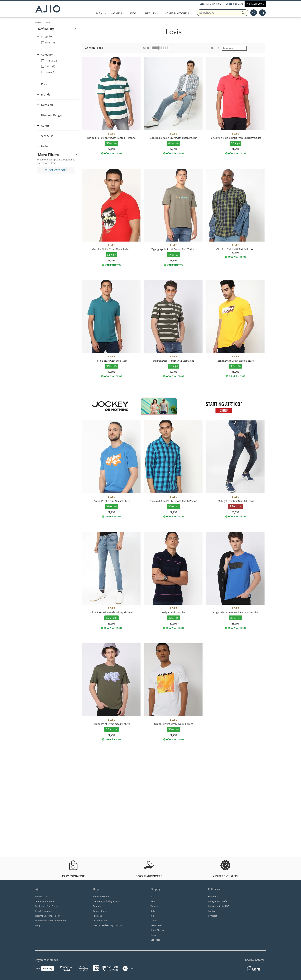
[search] (245, 13)
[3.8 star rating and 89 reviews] (111, 506)
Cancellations (100, 911)
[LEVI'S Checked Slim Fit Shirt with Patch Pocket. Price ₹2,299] (173, 469)
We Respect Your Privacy (47, 906)
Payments (98, 916)
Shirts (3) (50, 66)
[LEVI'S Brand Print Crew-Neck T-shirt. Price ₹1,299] (235, 329)
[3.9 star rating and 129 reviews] (112, 729)
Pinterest (213, 916)
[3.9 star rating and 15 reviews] (111, 366)
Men (153, 901)
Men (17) (50, 42)
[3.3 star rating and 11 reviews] (173, 506)
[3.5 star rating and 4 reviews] (236, 143)
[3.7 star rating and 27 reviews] (235, 618)
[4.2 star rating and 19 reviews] (173, 618)
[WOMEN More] (124, 13)
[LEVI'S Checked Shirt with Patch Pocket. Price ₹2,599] (235, 213)
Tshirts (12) (51, 61)
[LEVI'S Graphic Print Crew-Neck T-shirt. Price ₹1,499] (173, 692)
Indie (153, 916)
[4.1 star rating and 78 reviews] (173, 143)
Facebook (213, 897)
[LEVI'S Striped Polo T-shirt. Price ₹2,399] (173, 581)
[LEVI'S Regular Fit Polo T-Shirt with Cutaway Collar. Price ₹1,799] (235, 106)
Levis (48, 22)
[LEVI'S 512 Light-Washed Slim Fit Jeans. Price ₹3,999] (235, 469)
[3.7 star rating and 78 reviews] (235, 366)
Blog (38, 925)
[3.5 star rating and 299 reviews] (112, 618)
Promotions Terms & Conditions (51, 921)
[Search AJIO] (223, 13)
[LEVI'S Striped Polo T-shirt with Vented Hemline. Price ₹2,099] (111, 106)
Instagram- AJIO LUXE (219, 906)
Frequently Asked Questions (107, 901)
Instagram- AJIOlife (217, 901)
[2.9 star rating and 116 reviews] (236, 506)
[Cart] (262, 13)
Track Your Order (101, 897)
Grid (146, 48)
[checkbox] (58, 42)
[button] (58, 29)
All (152, 897)
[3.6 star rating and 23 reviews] (173, 255)
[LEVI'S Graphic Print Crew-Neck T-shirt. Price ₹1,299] (111, 217)
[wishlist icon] (254, 13)
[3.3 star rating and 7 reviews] (112, 255)
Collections (156, 940)
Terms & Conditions (45, 901)
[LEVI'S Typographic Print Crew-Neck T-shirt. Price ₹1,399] (173, 217)
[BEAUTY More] (158, 13)
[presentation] (178, 447)
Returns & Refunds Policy (48, 916)
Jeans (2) (50, 72)
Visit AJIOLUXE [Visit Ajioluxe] (255, 4)
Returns (97, 906)
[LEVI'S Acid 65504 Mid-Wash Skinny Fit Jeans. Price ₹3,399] (111, 581)
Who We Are (41, 897)
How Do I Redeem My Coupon (107, 925)
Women (154, 906)
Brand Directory (158, 930)
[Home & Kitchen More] (191, 13)
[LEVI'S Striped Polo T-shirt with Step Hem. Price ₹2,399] (173, 329)
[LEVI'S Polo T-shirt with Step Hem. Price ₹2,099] (111, 329)
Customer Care (234, 4)
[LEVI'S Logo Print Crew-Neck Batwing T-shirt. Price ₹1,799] (235, 581)
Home (38, 22)
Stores (154, 921)
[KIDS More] (139, 13)
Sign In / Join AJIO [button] (211, 4)
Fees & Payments (43, 911)
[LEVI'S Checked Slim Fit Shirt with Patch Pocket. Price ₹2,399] (173, 106)
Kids (153, 911)
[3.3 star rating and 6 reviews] (174, 366)
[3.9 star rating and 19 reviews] (173, 729)
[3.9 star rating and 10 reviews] (111, 143)
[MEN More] (105, 13)
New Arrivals (157, 925)
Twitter (212, 911)
